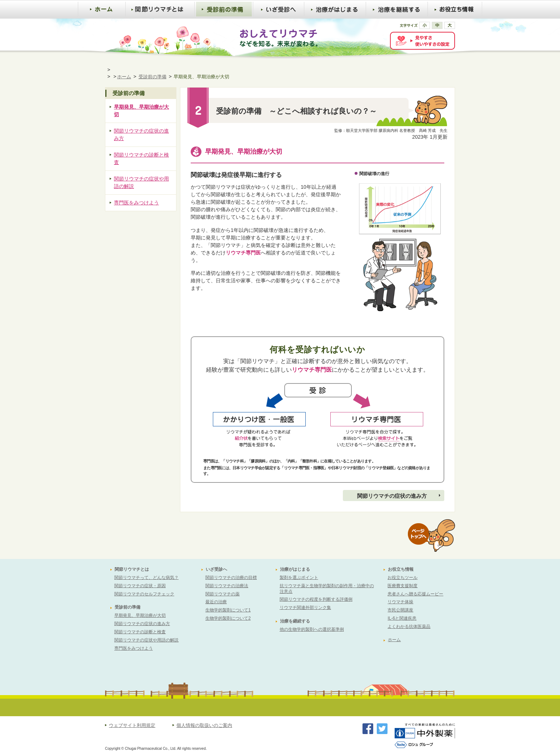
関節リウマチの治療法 (227, 586)
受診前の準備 (152, 77)
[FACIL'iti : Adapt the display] (422, 41)
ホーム (124, 77)
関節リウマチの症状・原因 (140, 586)
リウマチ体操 (400, 602)
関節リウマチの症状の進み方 (392, 496)
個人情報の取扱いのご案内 (204, 726)
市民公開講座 (400, 610)
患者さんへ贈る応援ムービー (415, 594)
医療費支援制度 (402, 586)
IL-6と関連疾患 (402, 618)
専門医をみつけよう (136, 203)
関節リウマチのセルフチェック (144, 594)
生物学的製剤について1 (228, 610)
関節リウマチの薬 (222, 594)
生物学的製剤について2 (228, 618)
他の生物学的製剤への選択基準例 (312, 629)
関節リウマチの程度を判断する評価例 (316, 599)
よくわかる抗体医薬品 (409, 626)
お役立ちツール (402, 578)
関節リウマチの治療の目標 (231, 578)
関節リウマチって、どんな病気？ (146, 578)
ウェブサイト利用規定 (132, 726)
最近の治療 (216, 602)
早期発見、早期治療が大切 (141, 111)
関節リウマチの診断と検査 (141, 158)
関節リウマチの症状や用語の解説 (141, 182)
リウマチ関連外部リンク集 (305, 608)
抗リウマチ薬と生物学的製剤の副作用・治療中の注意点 (327, 589)
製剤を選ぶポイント (299, 578)
